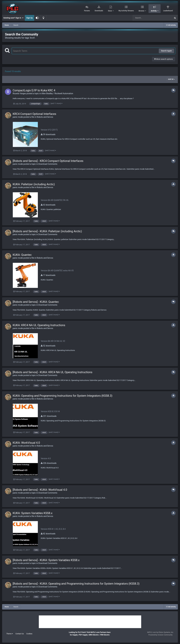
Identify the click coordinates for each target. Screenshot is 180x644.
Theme (10, 634)
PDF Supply (83, 635)
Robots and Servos (45, 117)
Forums (87, 11)
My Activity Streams (126, 11)
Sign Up (29, 18)
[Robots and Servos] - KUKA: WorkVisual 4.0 (40, 490)
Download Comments (48, 164)
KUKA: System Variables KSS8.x (33, 513)
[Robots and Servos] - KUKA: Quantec (36, 302)
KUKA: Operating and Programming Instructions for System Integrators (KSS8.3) (63, 396)
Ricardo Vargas (19, 93)
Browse (142, 11)
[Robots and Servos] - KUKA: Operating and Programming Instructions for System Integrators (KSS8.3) (76, 584)
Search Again (166, 51)
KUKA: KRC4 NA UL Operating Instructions (39, 325)
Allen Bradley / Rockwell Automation (57, 93)
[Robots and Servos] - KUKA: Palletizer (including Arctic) (47, 231)
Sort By (171, 79)
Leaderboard (168, 11)
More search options (164, 59)
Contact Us (20, 634)
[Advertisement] (90, 622)
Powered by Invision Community (161, 635)
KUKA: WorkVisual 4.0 (26, 443)
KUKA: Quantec (22, 255)
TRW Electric (105, 635)
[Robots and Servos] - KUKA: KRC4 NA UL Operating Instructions (53, 372)
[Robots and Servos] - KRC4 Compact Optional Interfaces (48, 161)
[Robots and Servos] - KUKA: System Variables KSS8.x (46, 560)
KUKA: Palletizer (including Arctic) (34, 184)
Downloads (99, 11)
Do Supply (74, 635)
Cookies (29, 634)
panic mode (18, 117)
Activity (154, 11)
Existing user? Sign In (13, 18)
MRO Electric (94, 635)
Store (110, 11)
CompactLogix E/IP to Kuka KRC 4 (34, 90)
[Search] (145, 18)
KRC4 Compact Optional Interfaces (34, 114)
